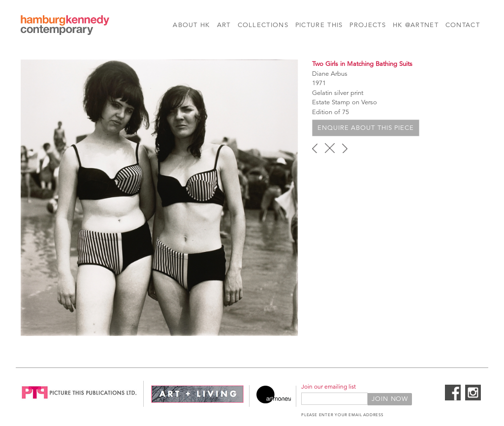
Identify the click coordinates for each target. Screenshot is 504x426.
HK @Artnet (416, 25)
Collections (263, 25)
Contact (463, 25)
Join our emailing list (329, 386)
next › (345, 148)
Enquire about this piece (366, 128)
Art (224, 25)
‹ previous (315, 148)
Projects (367, 25)
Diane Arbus (330, 74)
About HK (191, 25)
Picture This (319, 25)
